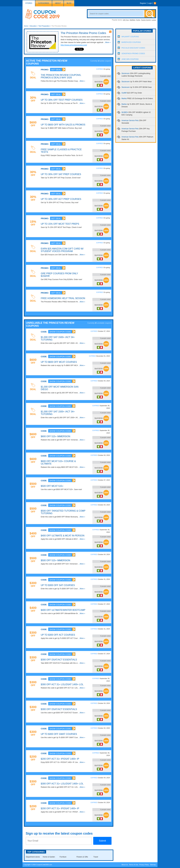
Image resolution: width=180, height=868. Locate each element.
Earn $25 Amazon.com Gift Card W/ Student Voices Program (62, 250)
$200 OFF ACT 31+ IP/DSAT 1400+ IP (60, 759)
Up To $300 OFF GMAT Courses (59, 734)
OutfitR (132, 93)
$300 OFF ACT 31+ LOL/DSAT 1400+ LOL (62, 684)
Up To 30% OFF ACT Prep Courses (61, 199)
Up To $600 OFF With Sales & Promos (63, 125)
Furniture (63, 857)
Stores (29, 3)
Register (143, 3)
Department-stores (33, 857)
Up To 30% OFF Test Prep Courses (62, 100)
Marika (137, 99)
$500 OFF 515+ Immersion (55, 560)
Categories (44, 3)
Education (33, 26)
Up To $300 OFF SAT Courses (58, 585)
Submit (102, 841)
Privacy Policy (144, 865)
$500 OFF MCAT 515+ (52, 486)
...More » (107, 42)
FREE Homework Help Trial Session (63, 298)
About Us (125, 865)
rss (110, 32)
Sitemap (153, 865)
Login (150, 3)
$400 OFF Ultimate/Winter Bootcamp (63, 610)
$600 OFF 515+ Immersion (55, 436)
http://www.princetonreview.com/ (74, 45)
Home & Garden (49, 857)
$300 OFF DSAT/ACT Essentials (59, 660)
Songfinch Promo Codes (133, 54)
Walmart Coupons (130, 37)
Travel (96, 857)
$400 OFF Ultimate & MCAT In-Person (63, 536)
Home (26, 26)
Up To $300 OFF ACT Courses (58, 635)
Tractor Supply (146, 20)
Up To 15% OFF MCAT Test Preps (60, 224)
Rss (156, 3)
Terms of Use (134, 865)
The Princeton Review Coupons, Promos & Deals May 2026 (61, 76)
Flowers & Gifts (82, 857)
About (58, 3)
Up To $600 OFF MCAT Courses (59, 362)
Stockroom (137, 82)
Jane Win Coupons (130, 59)
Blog (69, 3)
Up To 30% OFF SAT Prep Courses (61, 174)
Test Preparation (44, 26)
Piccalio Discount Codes (133, 48)
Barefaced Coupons (131, 42)
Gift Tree (126, 20)
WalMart (133, 20)
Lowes (154, 20)
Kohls (138, 20)
